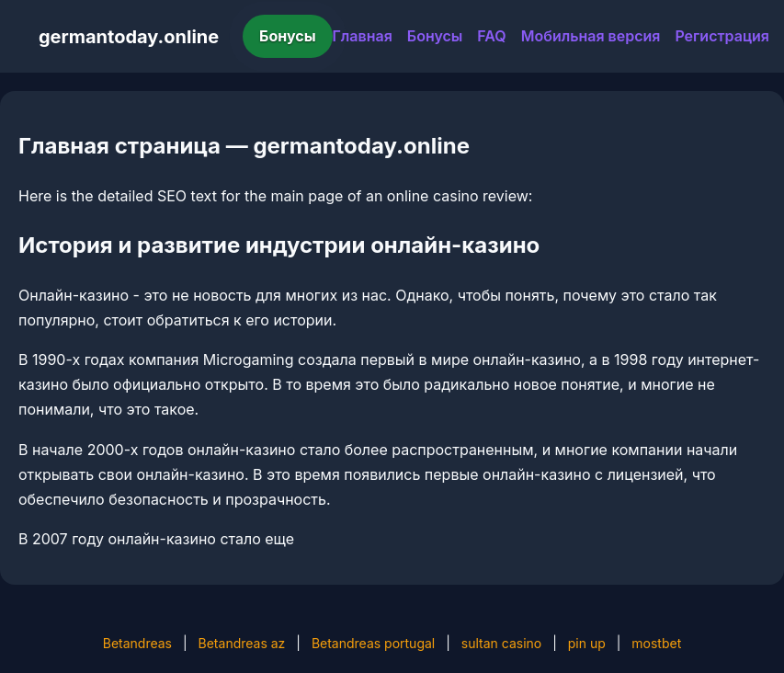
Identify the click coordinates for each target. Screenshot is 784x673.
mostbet (656, 643)
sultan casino (501, 643)
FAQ (491, 36)
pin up (587, 643)
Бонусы (288, 36)
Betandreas (137, 643)
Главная (363, 36)
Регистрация (722, 36)
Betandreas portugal (373, 643)
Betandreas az (242, 643)
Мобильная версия (591, 36)
